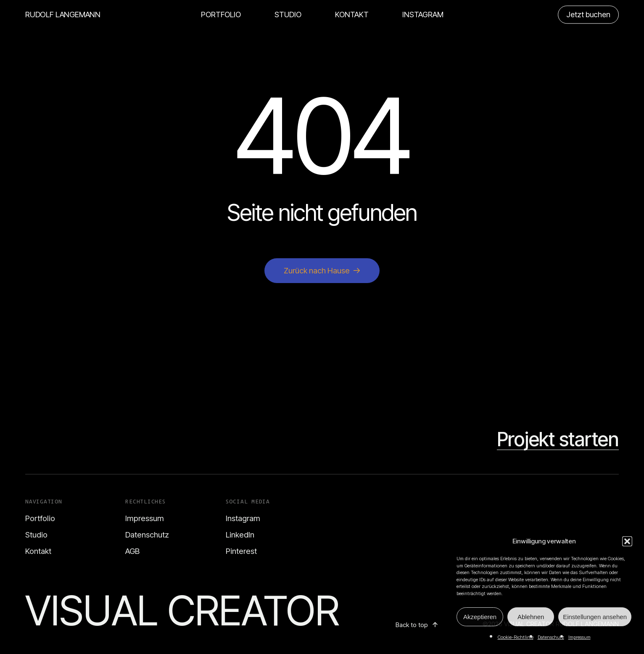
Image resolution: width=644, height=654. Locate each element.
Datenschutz (551, 637)
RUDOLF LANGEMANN (63, 14)
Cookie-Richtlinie (516, 637)
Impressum (579, 637)
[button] (627, 541)
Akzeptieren (480, 617)
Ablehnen (531, 617)
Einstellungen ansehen (595, 617)
